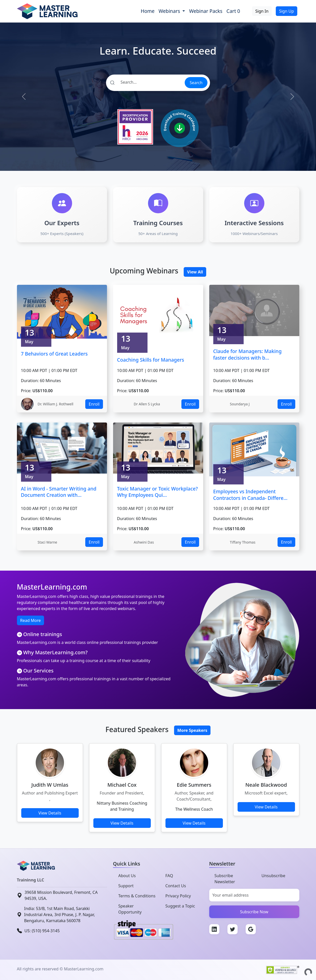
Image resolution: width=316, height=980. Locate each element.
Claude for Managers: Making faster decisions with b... (248, 354)
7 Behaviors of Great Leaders (54, 354)
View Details (50, 813)
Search (196, 83)
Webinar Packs (206, 11)
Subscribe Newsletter (225, 879)
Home (148, 11)
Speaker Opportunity (130, 909)
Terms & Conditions (137, 896)
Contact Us (176, 886)
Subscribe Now (254, 912)
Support (126, 886)
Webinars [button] (170, 11)
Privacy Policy (178, 896)
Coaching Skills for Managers (151, 360)
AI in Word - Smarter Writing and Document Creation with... (59, 492)
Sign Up (286, 11)
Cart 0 (233, 11)
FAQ (169, 876)
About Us (127, 876)
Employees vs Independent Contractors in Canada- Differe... (250, 495)
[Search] (145, 82)
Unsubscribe (273, 876)
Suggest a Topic (180, 906)
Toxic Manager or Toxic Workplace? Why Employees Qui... (157, 492)
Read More (30, 620)
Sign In (262, 11)
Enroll (94, 404)
